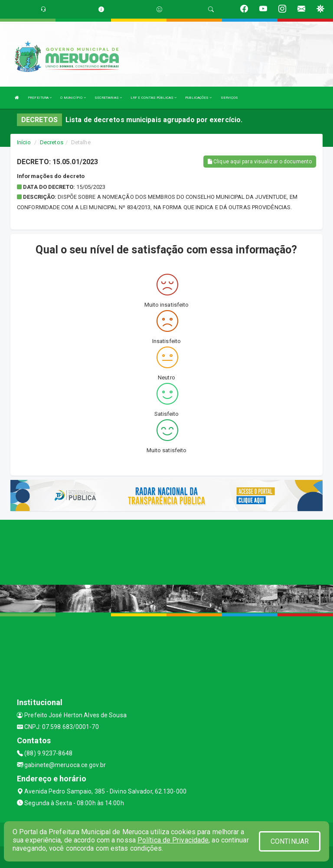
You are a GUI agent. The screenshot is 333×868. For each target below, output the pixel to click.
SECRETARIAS (108, 98)
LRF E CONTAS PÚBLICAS (153, 98)
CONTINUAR (290, 841)
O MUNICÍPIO (73, 98)
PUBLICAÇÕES (198, 98)
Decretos (52, 142)
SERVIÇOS (230, 98)
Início (24, 142)
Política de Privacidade (173, 840)
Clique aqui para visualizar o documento (260, 162)
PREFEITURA (40, 98)
